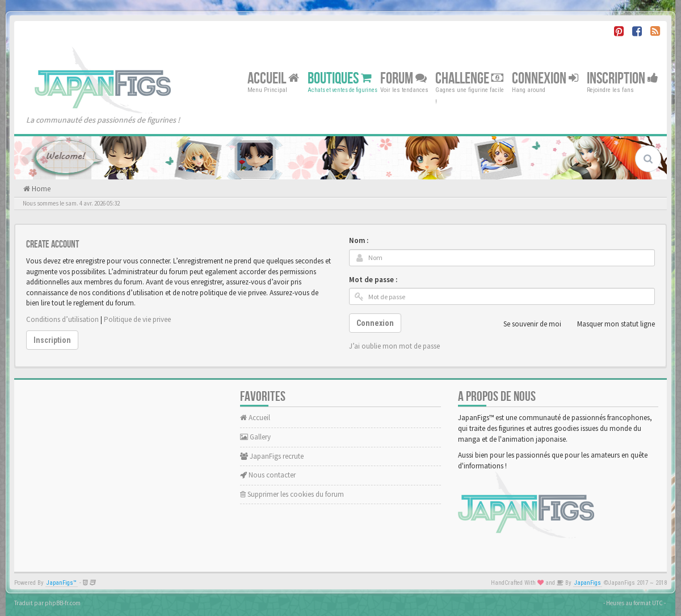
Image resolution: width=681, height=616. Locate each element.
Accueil (273, 78)
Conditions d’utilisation (62, 319)
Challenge (469, 78)
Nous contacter (268, 475)
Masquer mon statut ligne (610, 324)
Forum (403, 78)
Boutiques (340, 78)
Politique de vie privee (137, 319)
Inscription (623, 78)
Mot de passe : (373, 280)
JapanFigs (588, 583)
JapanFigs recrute (272, 456)
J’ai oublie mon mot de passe (394, 346)
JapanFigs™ (62, 583)
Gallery (255, 437)
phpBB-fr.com (63, 603)
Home (40, 189)
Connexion (545, 78)
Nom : (359, 240)
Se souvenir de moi (526, 324)
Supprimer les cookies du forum (292, 494)
